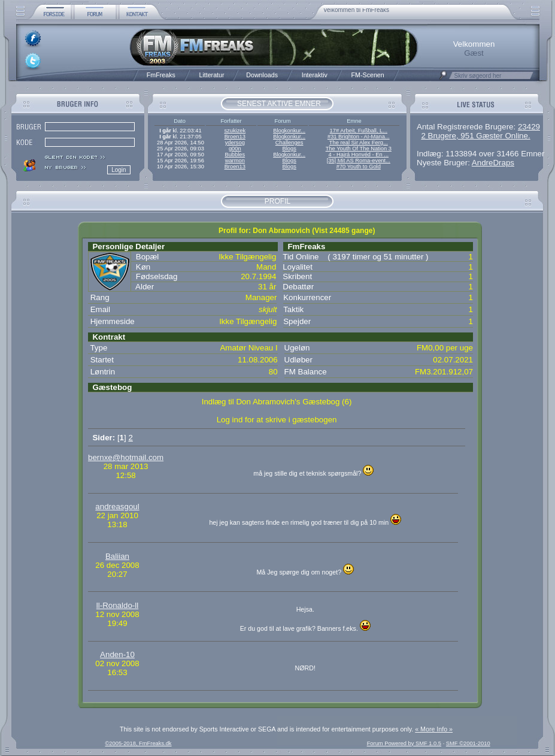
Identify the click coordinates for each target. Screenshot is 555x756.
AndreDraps (493, 163)
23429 (529, 127)
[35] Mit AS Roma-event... (359, 161)
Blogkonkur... (289, 131)
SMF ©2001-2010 (468, 743)
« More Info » (434, 729)
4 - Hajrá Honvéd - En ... (359, 155)
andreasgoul (117, 506)
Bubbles (235, 155)
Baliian (117, 556)
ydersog (235, 143)
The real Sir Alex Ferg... (359, 143)
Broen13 (235, 137)
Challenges (289, 143)
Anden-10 (117, 654)
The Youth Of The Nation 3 (359, 149)
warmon (235, 161)
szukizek (235, 131)
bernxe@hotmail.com (126, 457)
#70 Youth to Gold (359, 167)
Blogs (289, 149)
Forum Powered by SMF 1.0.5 (404, 743)
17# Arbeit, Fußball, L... (359, 131)
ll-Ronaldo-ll (117, 605)
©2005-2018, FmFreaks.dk (138, 743)
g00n (235, 149)
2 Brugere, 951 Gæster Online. (475, 136)
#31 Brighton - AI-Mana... (359, 137)
